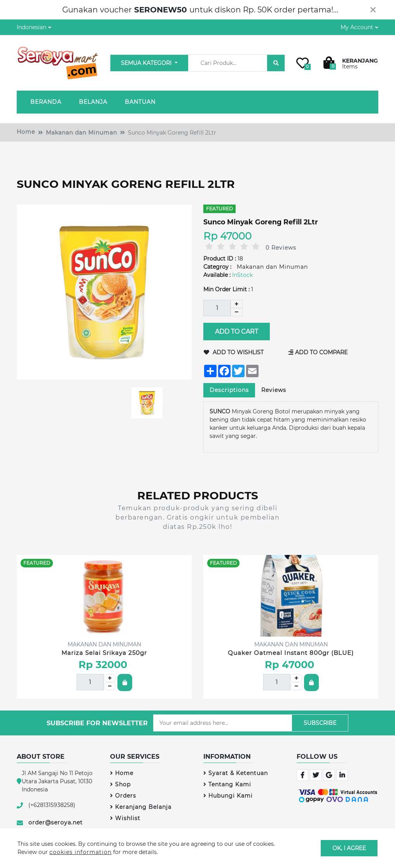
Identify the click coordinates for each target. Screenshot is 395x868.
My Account (357, 27)
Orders (123, 796)
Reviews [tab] (274, 390)
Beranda (46, 102)
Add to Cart (237, 332)
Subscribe (320, 723)
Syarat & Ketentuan (236, 773)
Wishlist (125, 818)
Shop (120, 784)
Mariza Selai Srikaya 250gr (104, 653)
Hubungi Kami (228, 796)
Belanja (93, 102)
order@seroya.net (56, 822)
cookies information (80, 852)
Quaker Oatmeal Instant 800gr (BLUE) (291, 653)
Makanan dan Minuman (81, 133)
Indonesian (31, 27)
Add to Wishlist (234, 352)
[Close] (373, 10)
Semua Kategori (147, 63)
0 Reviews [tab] (281, 248)
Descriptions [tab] (229, 390)
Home (26, 132)
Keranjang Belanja (141, 807)
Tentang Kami (227, 784)
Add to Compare (318, 352)
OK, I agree (349, 848)
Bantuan (140, 102)
